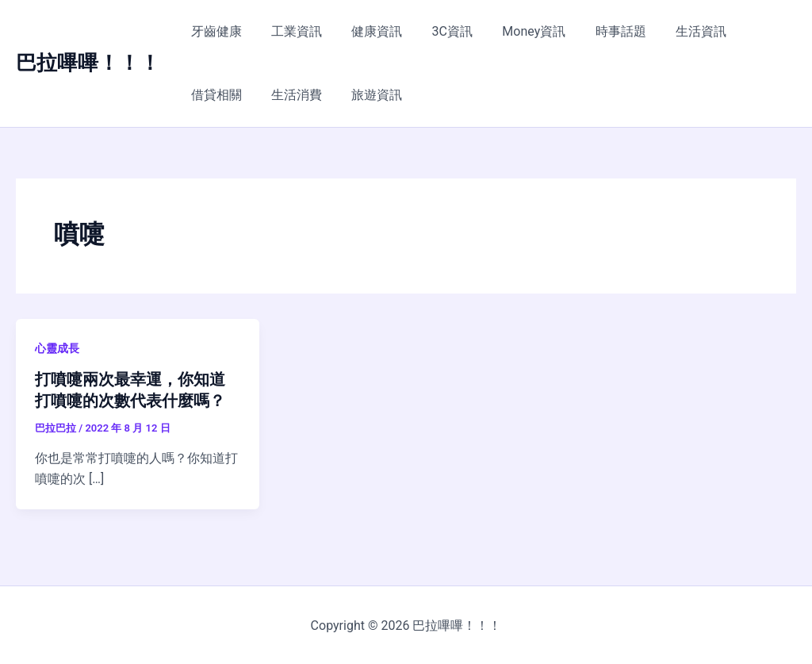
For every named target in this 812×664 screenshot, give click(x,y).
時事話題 (597, 31)
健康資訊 (366, 31)
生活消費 (214, 95)
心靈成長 (57, 348)
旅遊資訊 (290, 95)
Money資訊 (515, 31)
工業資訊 (290, 31)
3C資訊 (437, 31)
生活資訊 (673, 31)
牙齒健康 (214, 31)
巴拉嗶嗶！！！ (88, 63)
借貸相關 (749, 31)
